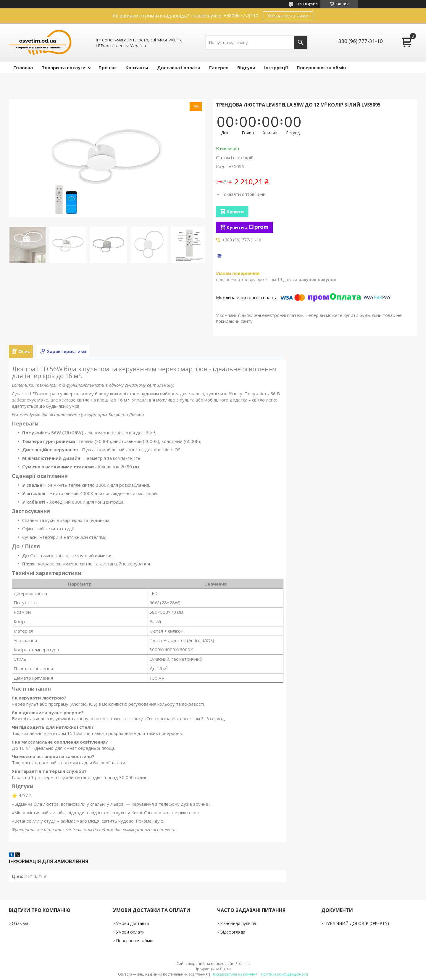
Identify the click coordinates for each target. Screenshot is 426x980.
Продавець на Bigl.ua (213, 969)
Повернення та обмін (321, 67)
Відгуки (246, 67)
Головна (23, 67)
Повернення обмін (135, 940)
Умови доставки (132, 923)
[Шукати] (301, 42)
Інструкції (276, 67)
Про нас (108, 67)
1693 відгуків (307, 4)
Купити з (247, 227)
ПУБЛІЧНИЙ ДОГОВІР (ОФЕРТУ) (357, 923)
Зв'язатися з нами (288, 16)
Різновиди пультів (238, 923)
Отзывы (20, 923)
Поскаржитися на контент (234, 974)
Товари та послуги (64, 67)
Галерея (219, 67)
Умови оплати (130, 932)
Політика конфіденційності (284, 974)
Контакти (137, 67)
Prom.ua (243, 964)
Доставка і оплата (179, 67)
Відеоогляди (233, 932)
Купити (235, 212)
